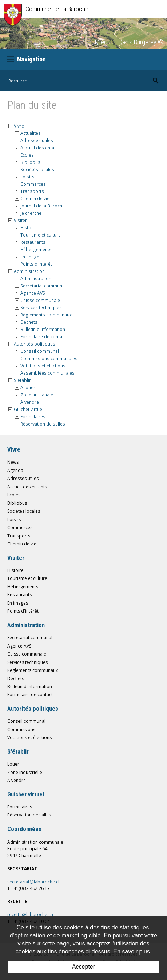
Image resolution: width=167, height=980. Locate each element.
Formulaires (33, 417)
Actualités (31, 133)
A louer (28, 388)
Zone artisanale (37, 395)
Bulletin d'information (43, 329)
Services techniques (41, 308)
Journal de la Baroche (43, 206)
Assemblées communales (47, 373)
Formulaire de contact (43, 337)
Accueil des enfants (41, 148)
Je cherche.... (33, 213)
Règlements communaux (46, 315)
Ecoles (27, 155)
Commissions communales (49, 358)
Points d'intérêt (36, 264)
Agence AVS (33, 293)
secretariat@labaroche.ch (34, 882)
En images (31, 257)
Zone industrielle (25, 772)
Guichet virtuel (29, 409)
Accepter (83, 967)
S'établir (22, 380)
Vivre (19, 126)
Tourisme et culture (41, 235)
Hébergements (36, 249)
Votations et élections (43, 366)
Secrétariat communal (43, 286)
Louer (13, 764)
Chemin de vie (35, 199)
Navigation (27, 59)
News (13, 462)
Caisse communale (40, 300)
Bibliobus (30, 162)
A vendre (30, 402)
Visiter (20, 220)
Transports (32, 191)
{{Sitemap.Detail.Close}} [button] (10, 126)
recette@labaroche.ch (30, 914)
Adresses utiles (37, 140)
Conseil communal (40, 351)
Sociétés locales (37, 170)
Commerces (33, 184)
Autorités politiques (35, 344)
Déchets (29, 322)
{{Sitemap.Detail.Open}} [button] (17, 133)
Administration (29, 271)
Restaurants (33, 242)
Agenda (15, 470)
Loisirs (27, 177)
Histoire (29, 228)
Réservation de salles (43, 424)
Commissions (21, 729)
